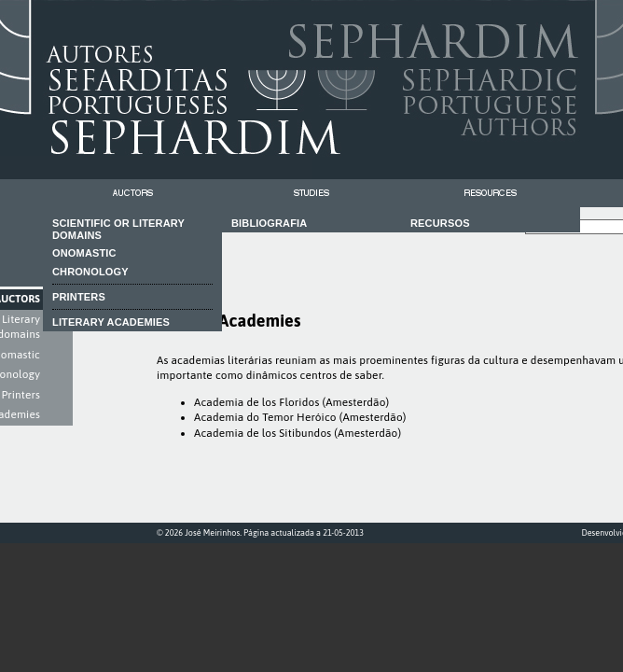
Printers (21, 395)
